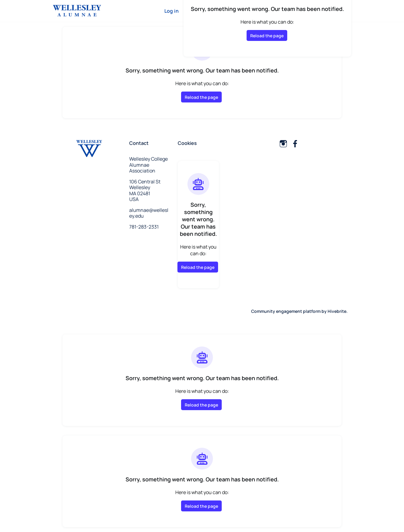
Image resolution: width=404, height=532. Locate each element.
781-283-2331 (144, 227)
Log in (172, 11)
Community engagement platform (286, 311)
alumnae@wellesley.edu (149, 213)
